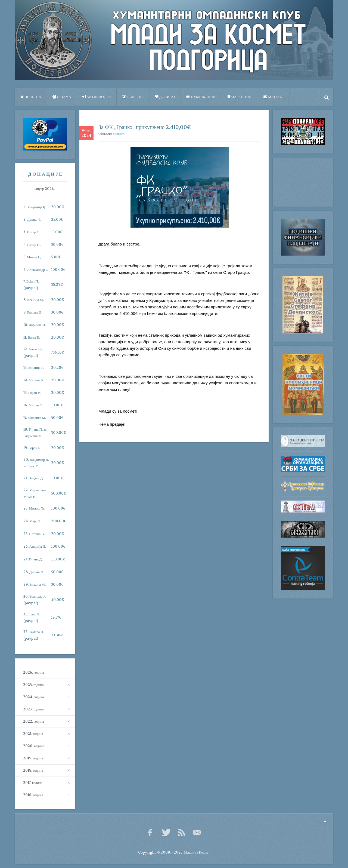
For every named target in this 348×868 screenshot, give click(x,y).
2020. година (34, 746)
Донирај (165, 97)
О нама (62, 97)
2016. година (33, 795)
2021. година (33, 734)
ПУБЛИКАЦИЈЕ (201, 97)
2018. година (33, 770)
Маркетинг (240, 97)
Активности (97, 97)
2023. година (33, 709)
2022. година (33, 721)
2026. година (33, 672)
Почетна (31, 97)
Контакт (274, 97)
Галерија (133, 97)
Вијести (120, 134)
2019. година (33, 758)
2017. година (33, 783)
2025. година (33, 685)
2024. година (33, 697)
